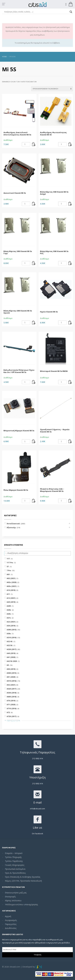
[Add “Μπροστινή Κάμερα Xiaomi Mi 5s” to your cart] (34, 441)
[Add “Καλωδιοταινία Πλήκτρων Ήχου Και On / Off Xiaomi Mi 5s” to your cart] (34, 382)
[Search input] (36, 12)
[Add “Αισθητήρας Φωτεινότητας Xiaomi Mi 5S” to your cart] (70, 144)
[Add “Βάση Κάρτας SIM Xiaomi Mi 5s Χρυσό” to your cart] (34, 323)
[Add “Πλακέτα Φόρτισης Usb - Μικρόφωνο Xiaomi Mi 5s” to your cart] (70, 501)
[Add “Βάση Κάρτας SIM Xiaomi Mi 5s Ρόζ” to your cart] (70, 263)
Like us (37, 828)
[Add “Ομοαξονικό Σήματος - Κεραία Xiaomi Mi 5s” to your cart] (70, 441)
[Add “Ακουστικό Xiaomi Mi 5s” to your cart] (34, 204)
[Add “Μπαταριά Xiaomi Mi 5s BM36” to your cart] (70, 382)
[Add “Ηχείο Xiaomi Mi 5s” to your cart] (70, 323)
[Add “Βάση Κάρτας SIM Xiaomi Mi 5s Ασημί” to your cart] (70, 204)
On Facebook (37, 834)
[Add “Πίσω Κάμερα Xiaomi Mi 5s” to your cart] (34, 501)
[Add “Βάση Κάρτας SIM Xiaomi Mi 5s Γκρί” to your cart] (34, 263)
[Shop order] (52, 89)
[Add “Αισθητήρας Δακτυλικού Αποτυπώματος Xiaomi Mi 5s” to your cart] (34, 144)
